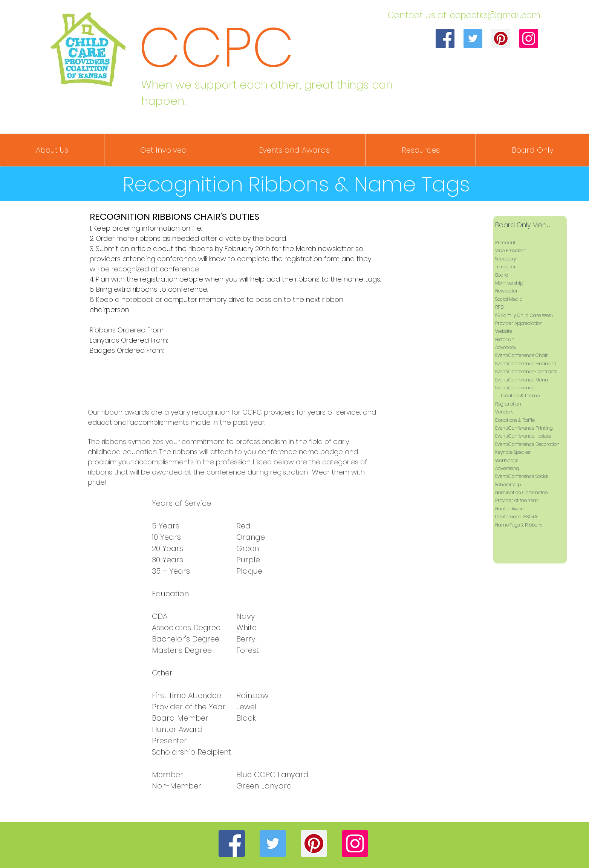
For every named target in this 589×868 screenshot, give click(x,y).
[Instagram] (529, 38)
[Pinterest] (501, 38)
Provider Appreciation (519, 323)
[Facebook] (445, 38)
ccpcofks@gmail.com (495, 15)
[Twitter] (473, 38)
